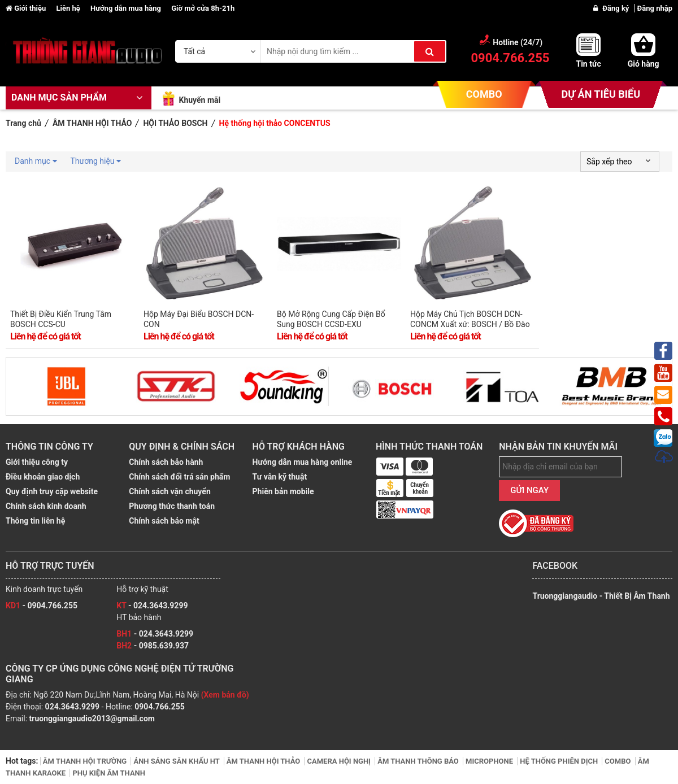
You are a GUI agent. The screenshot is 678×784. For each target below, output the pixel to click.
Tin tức (588, 64)
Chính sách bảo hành (166, 462)
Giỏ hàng (644, 64)
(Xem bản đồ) (225, 695)
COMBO (484, 94)
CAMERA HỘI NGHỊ (340, 761)
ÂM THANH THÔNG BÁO (419, 761)
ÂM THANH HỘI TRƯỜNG (86, 761)
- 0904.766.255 (42, 606)
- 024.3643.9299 (152, 606)
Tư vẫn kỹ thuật (280, 477)
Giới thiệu (27, 8)
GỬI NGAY (529, 490)
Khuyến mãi (199, 100)
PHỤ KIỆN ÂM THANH (109, 773)
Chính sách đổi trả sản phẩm (179, 477)
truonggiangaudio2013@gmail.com (92, 718)
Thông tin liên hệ (35, 521)
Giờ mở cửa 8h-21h (203, 8)
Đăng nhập (655, 8)
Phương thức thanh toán (172, 506)
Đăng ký (616, 8)
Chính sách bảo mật (164, 521)
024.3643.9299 (72, 707)
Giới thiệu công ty (37, 462)
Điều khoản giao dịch (43, 477)
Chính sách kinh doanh (46, 506)
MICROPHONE (490, 761)
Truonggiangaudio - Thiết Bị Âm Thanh (601, 596)
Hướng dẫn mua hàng (127, 8)
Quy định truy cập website (52, 491)
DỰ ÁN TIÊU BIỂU (601, 94)
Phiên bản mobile (283, 491)
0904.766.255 (159, 707)
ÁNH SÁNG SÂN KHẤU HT (177, 761)
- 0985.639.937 (153, 646)
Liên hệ (69, 8)
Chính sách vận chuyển (169, 491)
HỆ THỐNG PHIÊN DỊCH (560, 761)
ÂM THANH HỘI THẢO (264, 761)
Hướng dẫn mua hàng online (303, 462)
